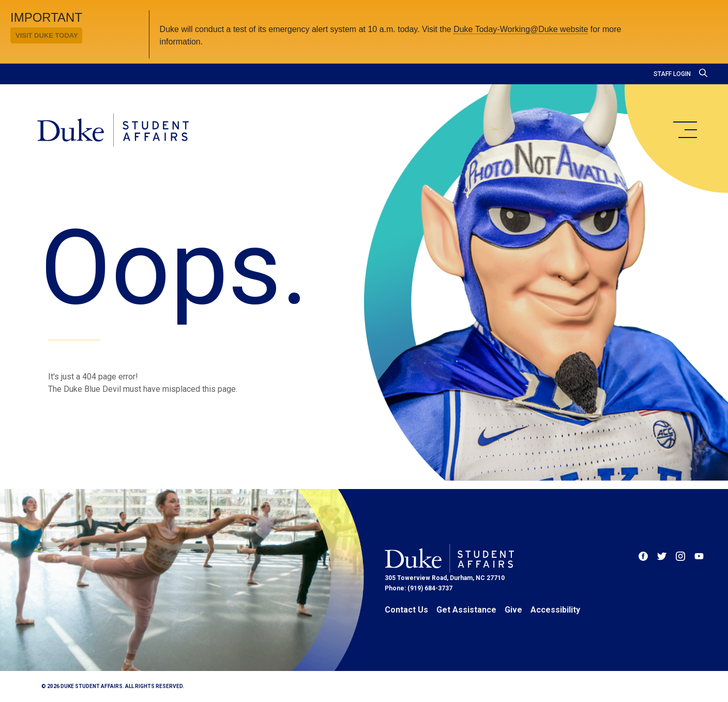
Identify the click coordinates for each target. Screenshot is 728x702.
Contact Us (406, 610)
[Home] (113, 131)
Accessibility (555, 610)
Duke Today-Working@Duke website (521, 29)
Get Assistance (466, 610)
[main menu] (685, 130)
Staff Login (672, 74)
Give (513, 610)
